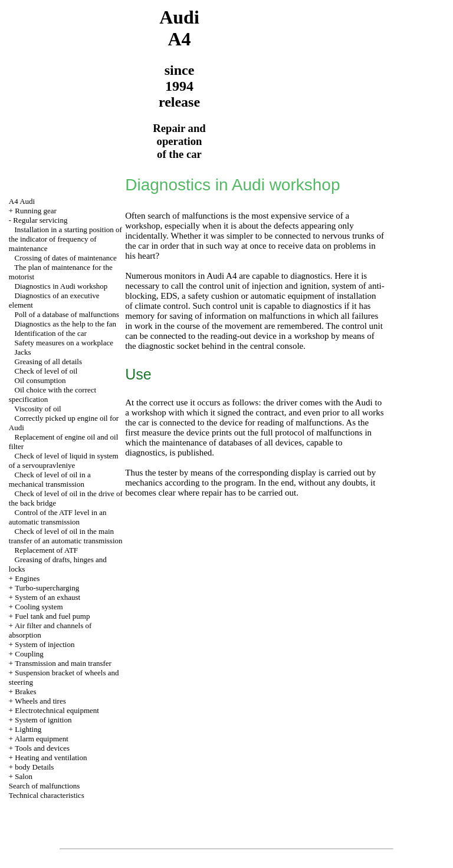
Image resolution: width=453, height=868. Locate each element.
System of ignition (43, 720)
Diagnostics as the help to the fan (66, 324)
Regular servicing (40, 220)
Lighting (28, 729)
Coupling (29, 654)
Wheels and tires (40, 701)
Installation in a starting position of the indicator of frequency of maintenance (65, 239)
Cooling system (39, 607)
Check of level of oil (46, 371)
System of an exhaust (47, 597)
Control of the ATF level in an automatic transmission (58, 517)
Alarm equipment (42, 739)
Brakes (25, 692)
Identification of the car (51, 333)
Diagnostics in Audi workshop (61, 286)
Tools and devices (42, 748)
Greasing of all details (48, 362)
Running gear (35, 211)
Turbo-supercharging (47, 588)
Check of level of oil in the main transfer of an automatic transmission (66, 536)
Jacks (23, 352)
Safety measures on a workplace (64, 343)
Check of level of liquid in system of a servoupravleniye (64, 461)
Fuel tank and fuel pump (52, 616)
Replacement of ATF (47, 550)
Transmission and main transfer (63, 663)
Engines (27, 578)
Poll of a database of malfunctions (67, 314)
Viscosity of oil (37, 409)
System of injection (45, 644)
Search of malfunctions (45, 786)
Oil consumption (40, 380)
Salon (24, 776)
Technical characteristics (47, 795)
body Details (34, 767)
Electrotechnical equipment (57, 710)
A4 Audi (22, 201)
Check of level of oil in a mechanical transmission (50, 479)
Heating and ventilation (51, 758)
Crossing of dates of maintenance (66, 258)
